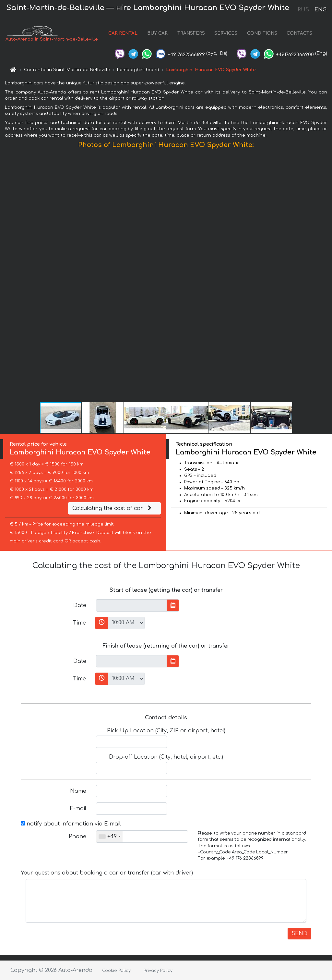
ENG (320, 10)
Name (78, 791)
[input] (131, 605)
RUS (303, 10)
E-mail (78, 809)
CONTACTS (299, 33)
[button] (326, 277)
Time (79, 623)
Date (80, 605)
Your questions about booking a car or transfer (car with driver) (107, 873)
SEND (299, 934)
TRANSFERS (191, 33)
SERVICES (226, 33)
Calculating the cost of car (113, 508)
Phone (77, 837)
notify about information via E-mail (71, 824)
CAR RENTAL (123, 33)
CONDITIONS (262, 33)
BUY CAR (157, 33)
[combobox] (109, 837)
